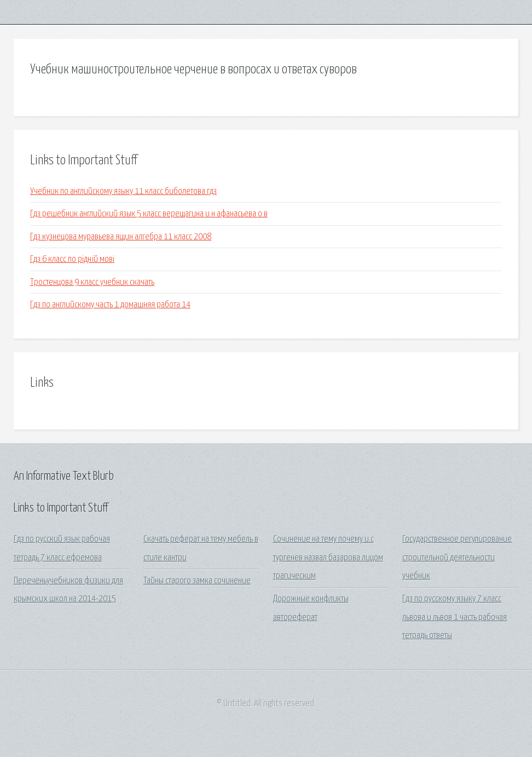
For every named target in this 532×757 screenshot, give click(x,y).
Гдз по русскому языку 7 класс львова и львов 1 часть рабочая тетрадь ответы (455, 617)
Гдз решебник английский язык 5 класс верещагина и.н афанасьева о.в (149, 214)
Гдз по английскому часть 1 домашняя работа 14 (110, 305)
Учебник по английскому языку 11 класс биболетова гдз (123, 191)
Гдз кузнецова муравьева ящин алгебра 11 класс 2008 (121, 237)
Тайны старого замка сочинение (197, 581)
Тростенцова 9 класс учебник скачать (92, 282)
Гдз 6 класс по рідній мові (72, 259)
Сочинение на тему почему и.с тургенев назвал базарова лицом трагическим (328, 558)
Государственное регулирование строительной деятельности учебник (457, 558)
